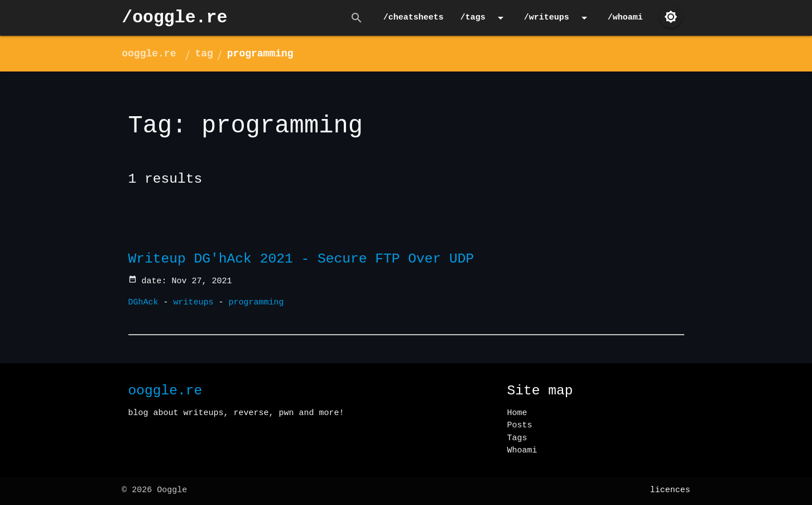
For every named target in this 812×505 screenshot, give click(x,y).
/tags (484, 18)
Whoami (522, 451)
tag (204, 54)
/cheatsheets (414, 18)
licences (670, 490)
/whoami (625, 18)
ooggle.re (149, 54)
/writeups (558, 18)
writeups (194, 302)
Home (517, 413)
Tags (517, 438)
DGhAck (143, 302)
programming (260, 54)
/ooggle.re (174, 18)
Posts (520, 425)
